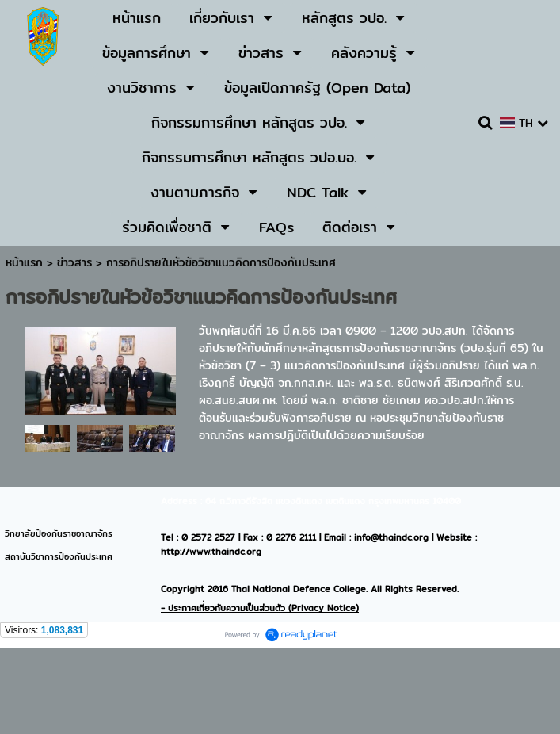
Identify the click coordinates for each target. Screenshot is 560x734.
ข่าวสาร (76, 262)
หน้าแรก (24, 262)
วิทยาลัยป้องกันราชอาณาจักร (59, 533)
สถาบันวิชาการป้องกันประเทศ (59, 556)
